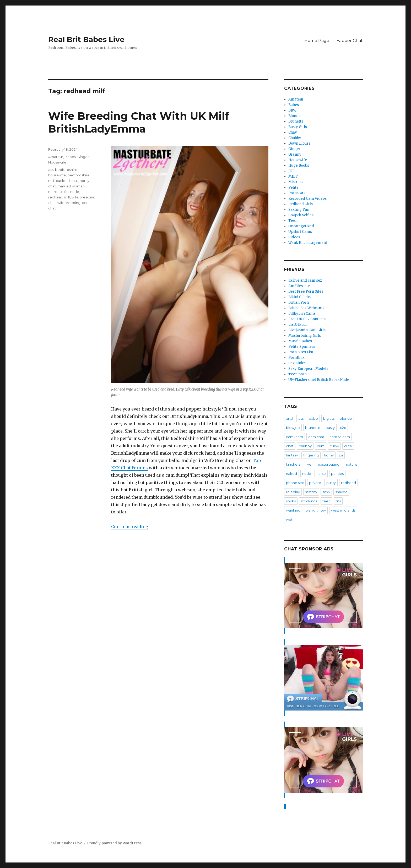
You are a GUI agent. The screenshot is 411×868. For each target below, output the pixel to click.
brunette (313, 428)
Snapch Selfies (301, 215)
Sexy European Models (308, 369)
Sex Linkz (297, 363)
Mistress (296, 182)
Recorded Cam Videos (307, 199)
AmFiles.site (299, 286)
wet (289, 519)
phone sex (295, 483)
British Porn (299, 303)
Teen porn (298, 374)
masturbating (328, 464)
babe (313, 418)
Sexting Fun (299, 210)
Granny (295, 154)
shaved (341, 492)
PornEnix (296, 358)
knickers (293, 464)
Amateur (56, 157)
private (315, 483)
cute (348, 446)
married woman (71, 186)
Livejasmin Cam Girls (307, 330)
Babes (70, 157)
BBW (292, 110)
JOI (291, 171)
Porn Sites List (301, 352)
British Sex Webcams (306, 308)
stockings (309, 501)
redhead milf (59, 197)
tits (338, 501)
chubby (305, 446)
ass (51, 170)
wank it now (316, 510)
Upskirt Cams (300, 232)
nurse (321, 474)
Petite (293, 188)
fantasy (292, 455)
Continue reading (130, 527)
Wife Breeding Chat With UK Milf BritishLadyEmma (139, 122)
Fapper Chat (350, 41)
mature (351, 464)
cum (321, 446)
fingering (311, 455)
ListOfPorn (298, 325)
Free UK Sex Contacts (307, 319)
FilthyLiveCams (302, 314)
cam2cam (294, 437)
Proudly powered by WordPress (114, 843)
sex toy (311, 492)
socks (291, 501)
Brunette (296, 121)
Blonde (294, 116)
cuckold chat (67, 181)
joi (341, 455)
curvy (334, 446)
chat (290, 446)
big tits (329, 418)
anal (290, 418)
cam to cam (340, 437)
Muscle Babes (300, 341)
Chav (293, 132)
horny (329, 455)
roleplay (293, 492)
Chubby (295, 138)
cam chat (316, 437)
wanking (293, 510)
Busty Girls (298, 127)
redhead (348, 483)
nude (75, 192)
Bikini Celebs (299, 297)
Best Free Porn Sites (306, 291)
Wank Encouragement (308, 243)
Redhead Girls (301, 204)
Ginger (83, 157)
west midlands (343, 510)
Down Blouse (299, 143)
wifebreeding (69, 203)
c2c (343, 428)
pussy (331, 483)
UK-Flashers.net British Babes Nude (319, 380)
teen (326, 501)
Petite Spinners (302, 347)
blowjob (293, 428)
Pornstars (297, 193)
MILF (293, 177)
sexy (326, 492)
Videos (294, 237)
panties (337, 474)
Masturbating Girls (305, 336)
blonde (346, 418)
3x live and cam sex (305, 280)
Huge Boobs (299, 165)
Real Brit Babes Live (86, 39)
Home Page (317, 41)
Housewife (57, 162)
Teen (293, 221)
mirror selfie (58, 192)
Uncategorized (301, 226)
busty (330, 428)
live (309, 464)
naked (291, 474)
